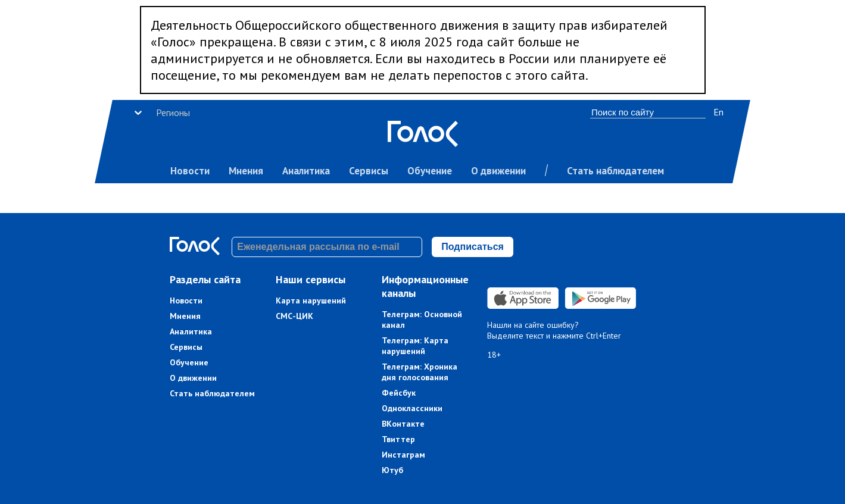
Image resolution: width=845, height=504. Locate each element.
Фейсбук (399, 393)
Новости (190, 171)
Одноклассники (412, 408)
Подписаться (473, 247)
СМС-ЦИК (294, 316)
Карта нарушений (311, 300)
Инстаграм (403, 455)
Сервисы (369, 171)
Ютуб (392, 470)
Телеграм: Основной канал (422, 320)
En (718, 112)
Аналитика (306, 171)
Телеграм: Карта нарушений (415, 346)
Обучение (430, 171)
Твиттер (398, 439)
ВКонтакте (403, 424)
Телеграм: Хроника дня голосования (420, 372)
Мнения (246, 171)
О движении (498, 171)
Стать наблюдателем (615, 171)
